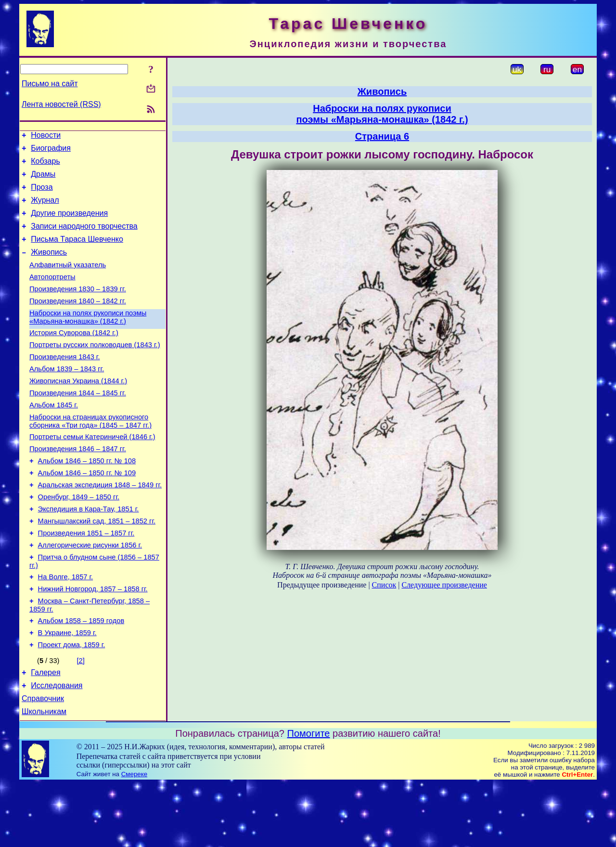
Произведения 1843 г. (65, 383)
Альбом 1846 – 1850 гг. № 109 (87, 512)
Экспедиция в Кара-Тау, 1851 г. (89, 552)
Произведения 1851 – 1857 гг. (86, 579)
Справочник (43, 761)
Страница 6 (382, 136)
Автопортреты (52, 294)
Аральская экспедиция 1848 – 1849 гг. (100, 525)
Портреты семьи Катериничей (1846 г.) (92, 471)
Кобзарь (45, 165)
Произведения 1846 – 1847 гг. (78, 485)
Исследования (57, 746)
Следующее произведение (444, 585)
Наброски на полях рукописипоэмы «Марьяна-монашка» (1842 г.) (382, 114)
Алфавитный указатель (68, 281)
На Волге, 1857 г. (66, 627)
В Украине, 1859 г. (67, 689)
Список (384, 585)
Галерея (45, 732)
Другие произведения (69, 223)
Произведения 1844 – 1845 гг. (78, 423)
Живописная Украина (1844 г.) (78, 410)
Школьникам (44, 775)
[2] (81, 718)
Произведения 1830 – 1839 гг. (78, 308)
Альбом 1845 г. (54, 437)
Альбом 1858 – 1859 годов (81, 676)
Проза (42, 194)
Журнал (45, 209)
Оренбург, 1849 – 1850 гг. (79, 539)
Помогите (309, 797)
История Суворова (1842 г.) (74, 356)
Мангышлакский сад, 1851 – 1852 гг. (97, 566)
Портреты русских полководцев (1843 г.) (95, 369)
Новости (46, 137)
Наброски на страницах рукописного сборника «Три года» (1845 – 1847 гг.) (90, 454)
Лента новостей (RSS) (61, 104)
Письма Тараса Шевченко (77, 252)
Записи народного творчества (84, 238)
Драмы (43, 180)
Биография (51, 151)
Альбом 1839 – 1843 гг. (67, 396)
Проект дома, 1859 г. (72, 703)
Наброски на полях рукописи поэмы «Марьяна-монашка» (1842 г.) (88, 339)
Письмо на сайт (50, 84)
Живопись (49, 267)
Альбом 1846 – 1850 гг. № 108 (87, 498)
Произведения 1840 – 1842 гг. (78, 321)
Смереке (134, 838)
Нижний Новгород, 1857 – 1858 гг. (93, 641)
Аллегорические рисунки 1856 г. (90, 593)
